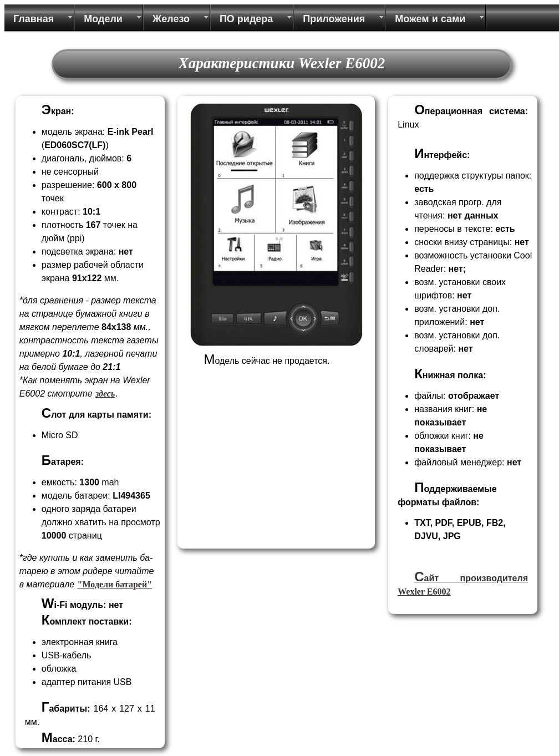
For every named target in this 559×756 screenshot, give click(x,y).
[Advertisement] (256, 475)
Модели (103, 19)
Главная (34, 19)
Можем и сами (430, 19)
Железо (171, 19)
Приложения (334, 19)
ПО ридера (246, 19)
